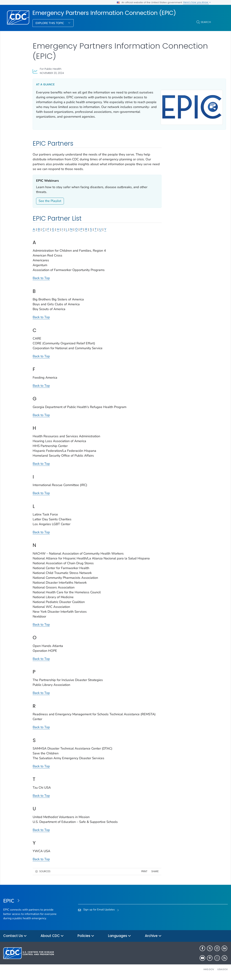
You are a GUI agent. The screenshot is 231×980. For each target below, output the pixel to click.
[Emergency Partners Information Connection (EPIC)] (31, 903)
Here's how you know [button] (197, 2)
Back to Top (41, 281)
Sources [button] (45, 874)
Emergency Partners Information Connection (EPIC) (104, 13)
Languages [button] (120, 938)
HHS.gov (209, 972)
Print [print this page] (134, 874)
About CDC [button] (52, 938)
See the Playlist (50, 203)
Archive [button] (153, 938)
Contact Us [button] (15, 938)
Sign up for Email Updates (99, 912)
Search (206, 22)
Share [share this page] (145, 874)
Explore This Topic (50, 23)
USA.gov (223, 972)
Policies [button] (86, 938)
